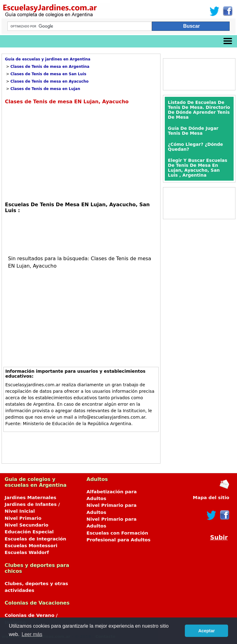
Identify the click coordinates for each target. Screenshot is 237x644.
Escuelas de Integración (35, 539)
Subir (219, 537)
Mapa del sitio (211, 498)
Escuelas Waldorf (27, 552)
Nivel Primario (23, 518)
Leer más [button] (32, 634)
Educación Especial (29, 532)
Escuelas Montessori (31, 546)
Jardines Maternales (30, 498)
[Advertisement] (57, 152)
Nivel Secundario (27, 525)
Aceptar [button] (206, 631)
